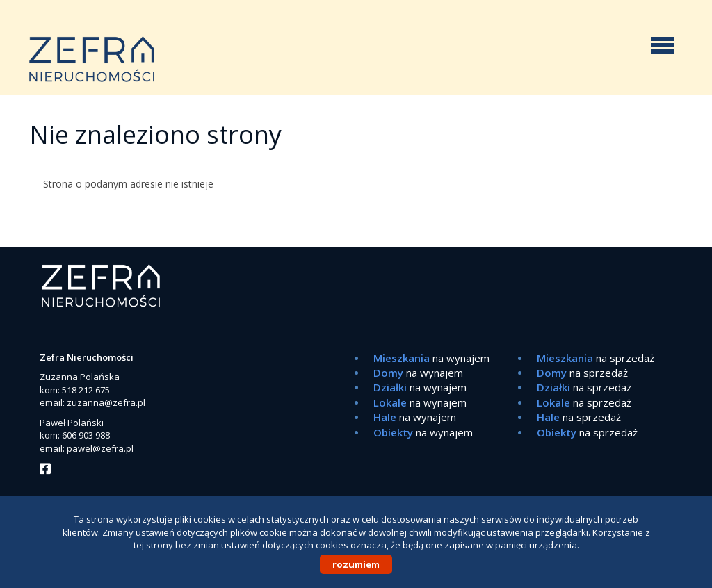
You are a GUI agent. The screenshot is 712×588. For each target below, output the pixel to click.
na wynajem (431, 358)
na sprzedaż (596, 358)
